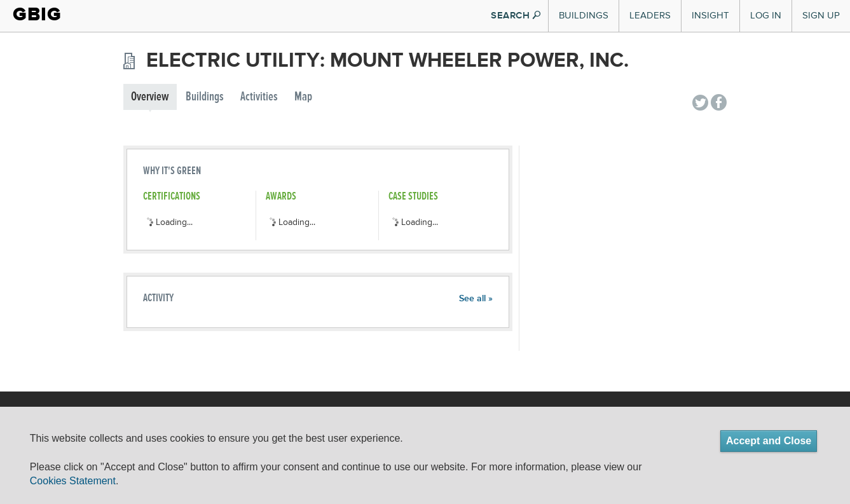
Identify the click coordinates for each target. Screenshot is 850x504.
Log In (766, 16)
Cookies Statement (73, 481)
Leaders (650, 16)
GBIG (37, 14)
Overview (150, 97)
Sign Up (821, 16)
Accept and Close (769, 441)
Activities (259, 97)
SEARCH (516, 16)
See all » (476, 299)
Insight (710, 16)
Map (303, 97)
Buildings (584, 16)
